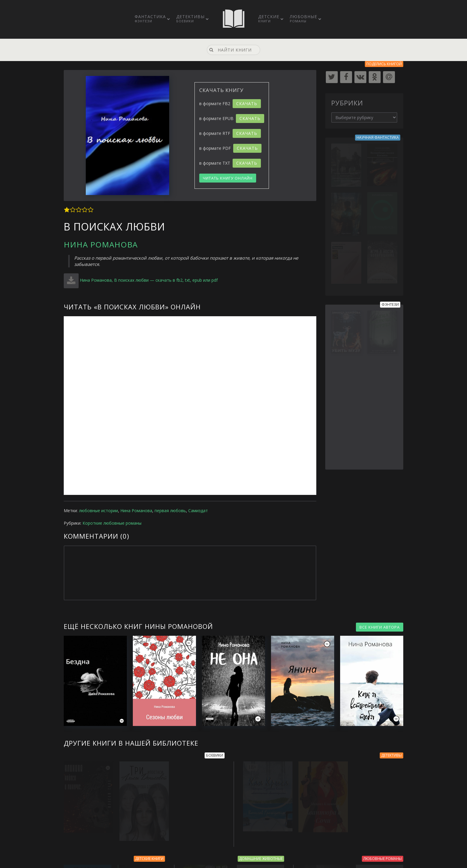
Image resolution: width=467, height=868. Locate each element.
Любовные (303, 18)
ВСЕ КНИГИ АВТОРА (380, 627)
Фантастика (150, 18)
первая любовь (170, 511)
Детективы (190, 18)
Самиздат (198, 511)
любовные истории (98, 511)
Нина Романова (101, 244)
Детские (269, 18)
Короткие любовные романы (112, 523)
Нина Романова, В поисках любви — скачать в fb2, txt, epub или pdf (149, 280)
